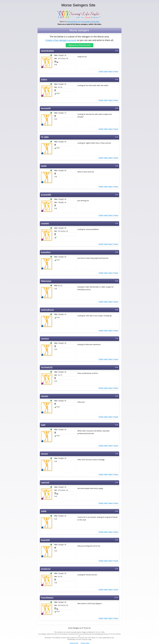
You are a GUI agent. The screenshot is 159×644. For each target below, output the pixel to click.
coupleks (45, 223)
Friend (116, 71)
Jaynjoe (44, 454)
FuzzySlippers (47, 598)
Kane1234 (45, 540)
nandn (44, 166)
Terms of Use (74, 643)
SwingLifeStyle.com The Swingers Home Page (83, 22)
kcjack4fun (46, 252)
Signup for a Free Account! (80, 45)
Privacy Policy (85, 643)
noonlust (45, 339)
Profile (101, 71)
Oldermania (46, 281)
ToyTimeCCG (47, 367)
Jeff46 (44, 511)
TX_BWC (45, 137)
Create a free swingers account (61, 40)
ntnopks (45, 396)
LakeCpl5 (45, 483)
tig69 (43, 425)
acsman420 (46, 195)
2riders (44, 80)
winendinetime (47, 51)
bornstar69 (46, 108)
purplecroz (46, 569)
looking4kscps (47, 310)
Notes (110, 71)
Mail (106, 71)
